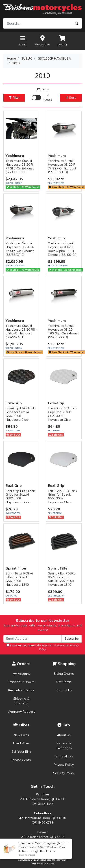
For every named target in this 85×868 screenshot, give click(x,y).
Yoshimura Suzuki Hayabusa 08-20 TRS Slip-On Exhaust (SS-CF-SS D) (63, 331)
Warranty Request (21, 712)
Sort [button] (71, 98)
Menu (23, 40)
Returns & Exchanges (64, 746)
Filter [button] (14, 98)
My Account (21, 674)
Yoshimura (15, 156)
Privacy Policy (64, 765)
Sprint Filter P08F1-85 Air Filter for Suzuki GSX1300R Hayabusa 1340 (62, 579)
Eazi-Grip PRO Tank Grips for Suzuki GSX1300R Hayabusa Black (20, 496)
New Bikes (21, 735)
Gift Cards (64, 682)
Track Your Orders (21, 682)
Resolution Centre (21, 690)
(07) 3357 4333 (42, 804)
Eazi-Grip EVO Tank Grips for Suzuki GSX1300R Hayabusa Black (20, 414)
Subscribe (72, 639)
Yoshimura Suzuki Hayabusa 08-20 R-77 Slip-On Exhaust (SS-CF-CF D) (20, 166)
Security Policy (64, 773)
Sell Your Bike (21, 752)
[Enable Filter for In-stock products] (42, 98)
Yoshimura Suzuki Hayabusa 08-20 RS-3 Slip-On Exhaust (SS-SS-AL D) (21, 331)
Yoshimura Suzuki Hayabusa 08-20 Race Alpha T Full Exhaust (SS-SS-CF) (63, 249)
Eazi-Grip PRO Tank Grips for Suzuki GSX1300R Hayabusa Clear (63, 496)
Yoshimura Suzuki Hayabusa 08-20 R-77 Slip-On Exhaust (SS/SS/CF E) (20, 249)
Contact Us (64, 690)
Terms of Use (64, 756)
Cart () (62, 40)
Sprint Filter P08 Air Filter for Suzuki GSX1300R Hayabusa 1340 (20, 579)
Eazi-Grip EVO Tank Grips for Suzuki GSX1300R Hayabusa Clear (63, 414)
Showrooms (42, 40)
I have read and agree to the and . (43, 647)
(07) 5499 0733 (42, 823)
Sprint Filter (16, 568)
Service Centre (21, 760)
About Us (64, 735)
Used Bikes (21, 743)
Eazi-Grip (14, 403)
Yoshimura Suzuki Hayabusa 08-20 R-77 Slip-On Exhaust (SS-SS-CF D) (62, 166)
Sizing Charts (64, 674)
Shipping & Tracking (21, 701)
